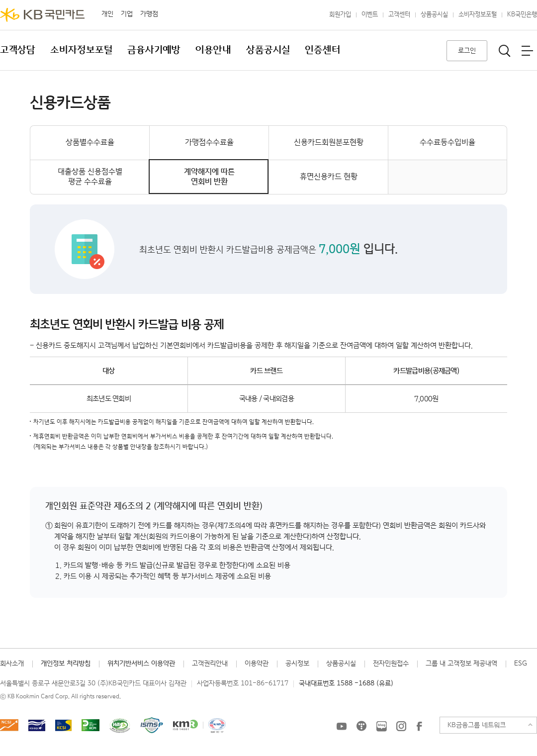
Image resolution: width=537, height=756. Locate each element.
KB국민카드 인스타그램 (401, 726)
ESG (521, 663)
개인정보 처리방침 (66, 663)
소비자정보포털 (478, 15)
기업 (127, 14)
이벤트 (370, 15)
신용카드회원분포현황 (329, 142)
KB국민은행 (522, 15)
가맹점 (149, 14)
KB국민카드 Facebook (419, 726)
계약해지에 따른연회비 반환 (209, 177)
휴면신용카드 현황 (329, 177)
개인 (107, 14)
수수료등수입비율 (447, 142)
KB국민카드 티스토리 (361, 726)
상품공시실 (434, 15)
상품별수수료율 (90, 142)
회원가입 (340, 15)
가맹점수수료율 (209, 142)
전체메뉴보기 (527, 51)
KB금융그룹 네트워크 (477, 725)
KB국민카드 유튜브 (342, 726)
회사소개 (12, 663)
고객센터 (399, 15)
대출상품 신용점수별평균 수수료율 (90, 177)
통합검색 (505, 51)
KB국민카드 (42, 15)
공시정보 (297, 663)
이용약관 (257, 663)
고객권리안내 (210, 663)
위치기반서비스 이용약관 (141, 663)
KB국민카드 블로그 (381, 726)
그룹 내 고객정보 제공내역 (461, 663)
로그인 (467, 51)
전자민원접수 (391, 663)
